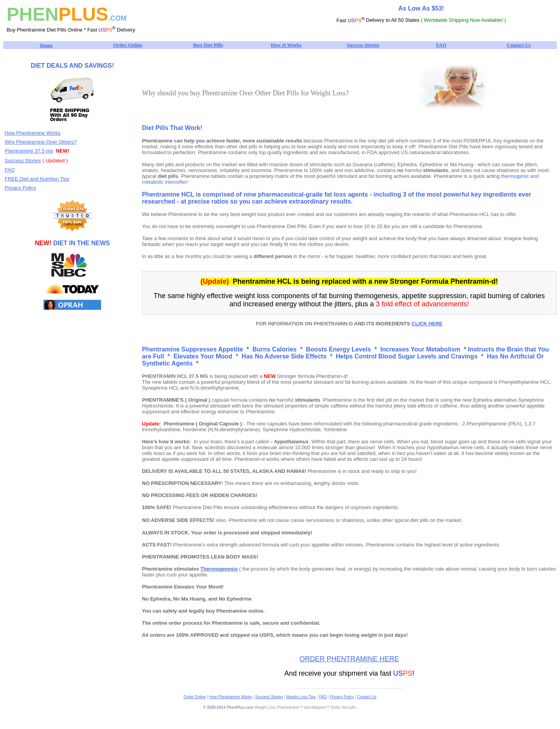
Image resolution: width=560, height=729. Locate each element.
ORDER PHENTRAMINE (339, 659)
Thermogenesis (219, 569)
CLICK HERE (427, 324)
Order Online (128, 45)
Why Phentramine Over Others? (41, 142)
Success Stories (363, 45)
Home (46, 45)
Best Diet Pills (208, 45)
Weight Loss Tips (301, 697)
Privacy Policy (20, 188)
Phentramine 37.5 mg (29, 151)
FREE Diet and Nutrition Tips (37, 179)
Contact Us (519, 45)
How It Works (286, 45)
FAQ (441, 45)
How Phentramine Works (33, 133)
